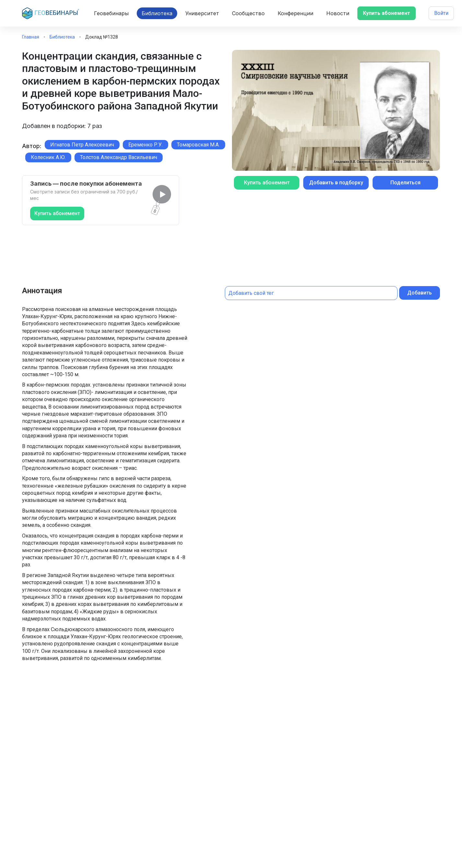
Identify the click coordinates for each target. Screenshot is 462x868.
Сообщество (248, 13)
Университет (202, 13)
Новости (338, 13)
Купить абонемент (387, 13)
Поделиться (405, 183)
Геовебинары (111, 13)
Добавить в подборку (336, 183)
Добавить (420, 293)
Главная (31, 37)
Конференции (295, 13)
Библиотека (157, 13)
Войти (441, 13)
